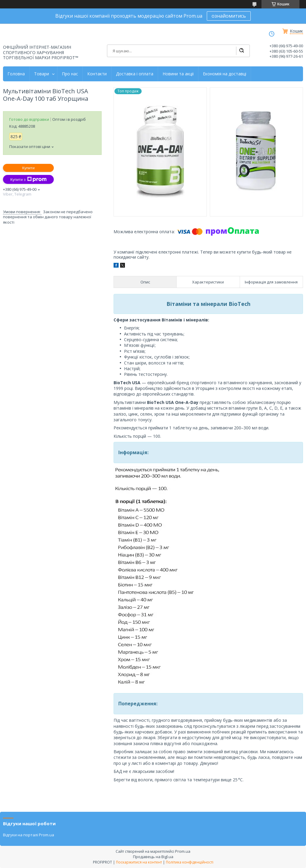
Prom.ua (183, 851)
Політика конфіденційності (190, 862)
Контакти (97, 74)
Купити (28, 168)
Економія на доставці (225, 74)
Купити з (28, 179)
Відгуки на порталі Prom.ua (29, 835)
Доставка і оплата (135, 74)
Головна (16, 74)
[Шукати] (241, 51)
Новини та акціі (178, 74)
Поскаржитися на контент (139, 862)
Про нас (70, 74)
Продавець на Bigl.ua (153, 857)
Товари (42, 74)
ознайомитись (229, 16)
